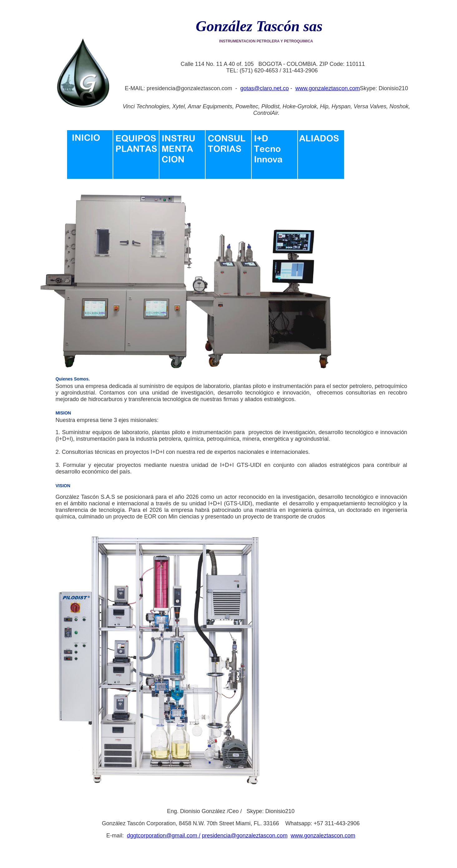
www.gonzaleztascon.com (328, 88)
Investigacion (275, 158)
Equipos (136, 158)
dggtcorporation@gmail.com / (164, 836)
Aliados (321, 158)
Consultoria (229, 158)
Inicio (90, 158)
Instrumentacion (182, 158)
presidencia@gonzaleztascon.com (245, 836)
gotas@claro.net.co (264, 88)
